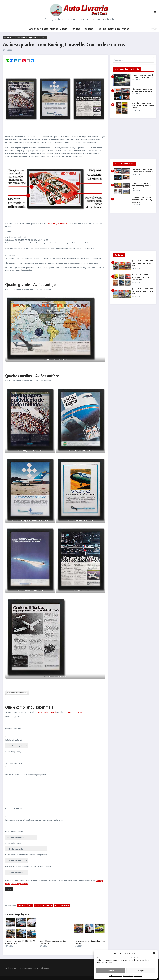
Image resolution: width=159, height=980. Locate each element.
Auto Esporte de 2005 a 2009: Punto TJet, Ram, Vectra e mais (141, 277)
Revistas (77, 29)
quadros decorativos (62, 906)
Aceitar (111, 971)
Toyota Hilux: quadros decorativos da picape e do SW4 (142, 186)
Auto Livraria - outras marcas (15, 38)
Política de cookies (115, 976)
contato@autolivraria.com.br (45, 712)
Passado (102, 29)
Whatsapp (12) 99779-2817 (58, 223)
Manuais (54, 29)
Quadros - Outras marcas (44, 906)
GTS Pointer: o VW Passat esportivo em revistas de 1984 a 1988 (143, 105)
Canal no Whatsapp (12, 968)
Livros (45, 29)
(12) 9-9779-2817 (75, 712)
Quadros (65, 29)
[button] (154, 953)
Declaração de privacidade (132, 976)
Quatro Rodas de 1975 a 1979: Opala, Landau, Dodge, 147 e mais (143, 263)
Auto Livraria (22, 906)
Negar (141, 971)
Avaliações (90, 29)
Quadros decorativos (38, 38)
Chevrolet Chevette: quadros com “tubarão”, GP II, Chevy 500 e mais (143, 200)
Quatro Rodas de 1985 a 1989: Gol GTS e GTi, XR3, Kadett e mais (143, 291)
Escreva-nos (114, 29)
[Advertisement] (133, 139)
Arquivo (126, 29)
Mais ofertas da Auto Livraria (17, 693)
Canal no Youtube (26, 968)
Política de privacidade (41, 968)
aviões (30, 906)
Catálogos (35, 29)
